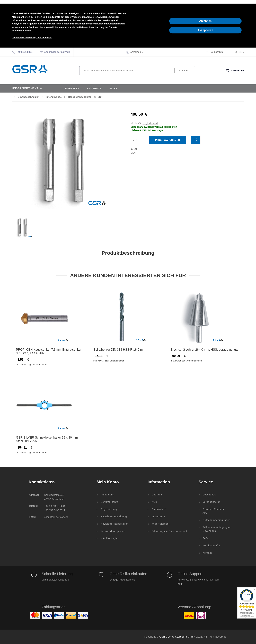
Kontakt (207, 553)
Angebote (94, 88)
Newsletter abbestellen (115, 524)
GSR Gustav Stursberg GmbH (177, 637)
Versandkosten (212, 502)
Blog (113, 88)
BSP (100, 97)
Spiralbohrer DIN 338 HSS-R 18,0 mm (119, 350)
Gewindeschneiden (29, 97)
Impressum (158, 516)
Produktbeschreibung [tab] (128, 253)
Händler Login (109, 538)
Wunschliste (215, 52)
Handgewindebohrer (80, 97)
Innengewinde (54, 97)
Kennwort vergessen (113, 531)
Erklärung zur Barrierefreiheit (169, 531)
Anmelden (138, 52)
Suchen (184, 71)
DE (240, 52)
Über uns (157, 495)
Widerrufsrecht (161, 524)
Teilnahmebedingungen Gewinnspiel (215, 529)
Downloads (209, 495)
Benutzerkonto (109, 502)
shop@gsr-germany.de (57, 52)
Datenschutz (159, 509)
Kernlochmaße (211, 546)
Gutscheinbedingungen (215, 520)
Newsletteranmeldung (114, 516)
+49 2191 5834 (24, 52)
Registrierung (109, 509)
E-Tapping (72, 88)
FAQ (205, 538)
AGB (155, 502)
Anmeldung (108, 495)
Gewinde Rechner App (213, 511)
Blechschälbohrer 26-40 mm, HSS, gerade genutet (205, 350)
